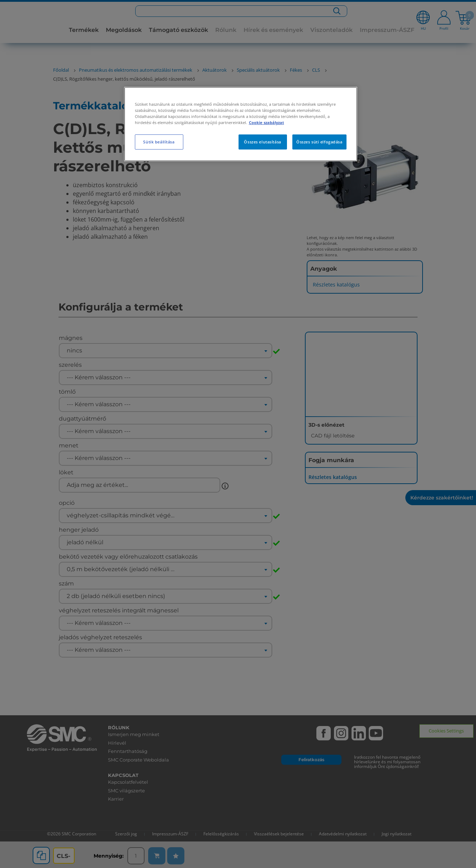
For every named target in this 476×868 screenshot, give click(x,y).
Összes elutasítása (262, 142)
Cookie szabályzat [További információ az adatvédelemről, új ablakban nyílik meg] (267, 122)
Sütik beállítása (159, 142)
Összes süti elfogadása (319, 142)
